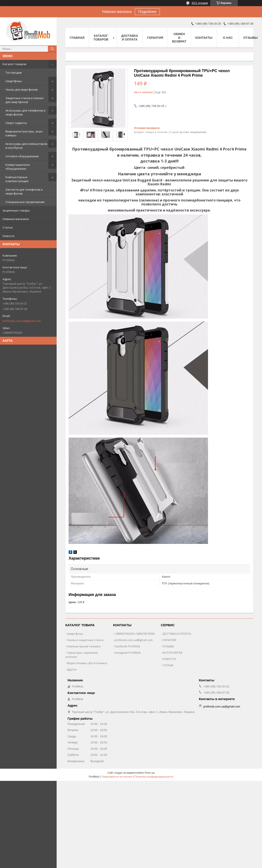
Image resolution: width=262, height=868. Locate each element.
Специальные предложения (25, 202)
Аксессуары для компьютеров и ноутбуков (26, 146)
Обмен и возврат (179, 38)
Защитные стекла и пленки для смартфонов (24, 100)
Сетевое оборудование (22, 156)
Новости (8, 236)
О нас (228, 38)
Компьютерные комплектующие (17, 179)
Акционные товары (16, 210)
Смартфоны (14, 81)
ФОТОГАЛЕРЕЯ (172, 653)
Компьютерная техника (84, 646)
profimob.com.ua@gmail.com (22, 321)
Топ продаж (14, 73)
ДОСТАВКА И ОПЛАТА (177, 634)
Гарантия (155, 38)
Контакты (204, 38)
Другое (72, 669)
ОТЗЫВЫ (168, 646)
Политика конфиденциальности (154, 777)
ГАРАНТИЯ (169, 640)
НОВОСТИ (169, 659)
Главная (77, 38)
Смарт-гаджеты (16, 123)
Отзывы (250, 38)
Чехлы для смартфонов (22, 90)
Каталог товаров (14, 64)
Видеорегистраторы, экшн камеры (24, 133)
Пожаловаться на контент (117, 777)
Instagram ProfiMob (128, 653)
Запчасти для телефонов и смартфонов (24, 191)
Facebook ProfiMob (127, 646)
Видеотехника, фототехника (87, 663)
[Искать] (52, 49)
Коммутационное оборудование (18, 167)
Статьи (8, 227)
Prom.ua (150, 773)
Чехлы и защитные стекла (85, 640)
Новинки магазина (16, 219)
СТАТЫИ (168, 665)
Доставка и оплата (130, 38)
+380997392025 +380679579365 (135, 634)
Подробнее (147, 12)
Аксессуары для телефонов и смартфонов (25, 112)
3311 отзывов (200, 3)
